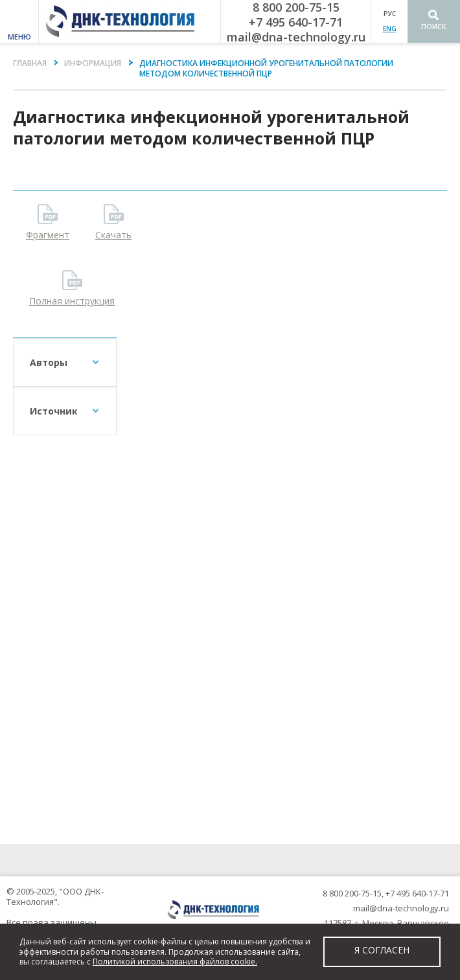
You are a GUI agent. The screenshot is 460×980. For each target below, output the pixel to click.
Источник (54, 411)
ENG (390, 28)
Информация (93, 63)
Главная (30, 63)
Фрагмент (48, 235)
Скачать (113, 235)
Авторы (49, 362)
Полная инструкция (72, 301)
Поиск (434, 26)
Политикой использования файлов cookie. (175, 962)
